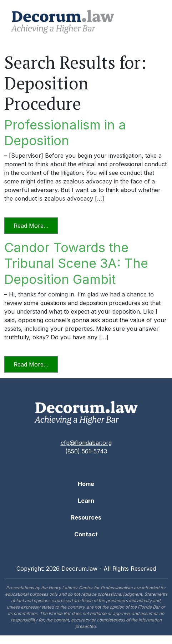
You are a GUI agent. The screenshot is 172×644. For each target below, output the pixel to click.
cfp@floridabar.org (86, 443)
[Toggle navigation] (155, 22)
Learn (86, 501)
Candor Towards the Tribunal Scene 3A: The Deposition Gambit (76, 263)
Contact (86, 534)
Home (86, 484)
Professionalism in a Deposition (65, 133)
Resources (86, 517)
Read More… (36, 225)
